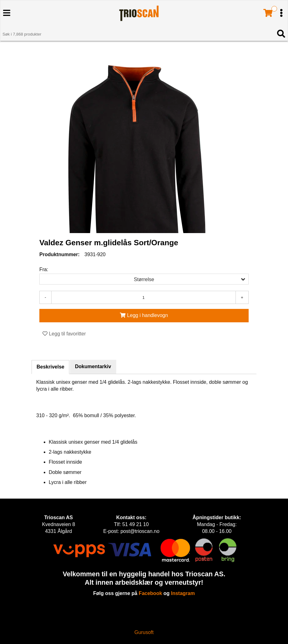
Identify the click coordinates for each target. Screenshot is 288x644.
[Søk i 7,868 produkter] (137, 34)
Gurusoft (144, 632)
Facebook (150, 593)
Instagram (183, 593)
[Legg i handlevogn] (144, 316)
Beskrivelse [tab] (50, 367)
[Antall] (144, 297)
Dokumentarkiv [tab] (93, 366)
